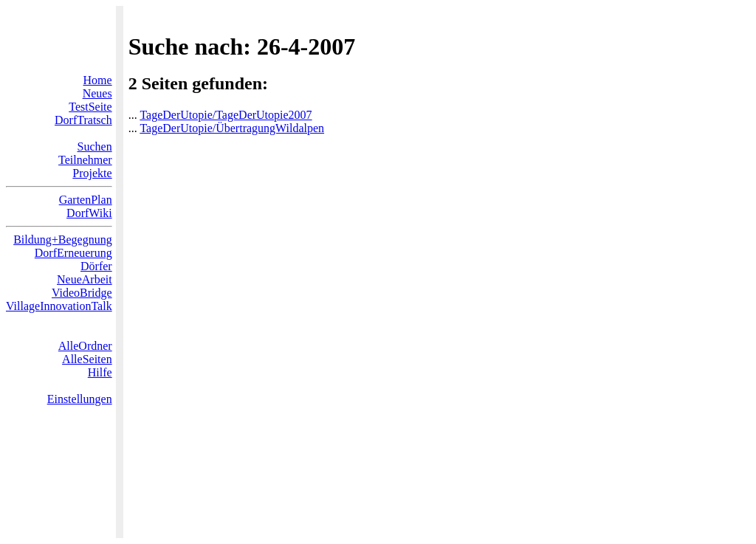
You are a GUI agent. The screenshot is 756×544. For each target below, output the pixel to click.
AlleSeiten (87, 359)
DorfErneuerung (73, 253)
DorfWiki (89, 213)
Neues (97, 93)
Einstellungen (80, 399)
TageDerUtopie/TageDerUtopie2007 (226, 115)
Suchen (95, 147)
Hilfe (100, 372)
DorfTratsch (83, 120)
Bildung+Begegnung (62, 240)
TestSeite (90, 107)
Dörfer (96, 266)
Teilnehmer (85, 160)
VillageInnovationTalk (59, 306)
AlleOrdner (85, 346)
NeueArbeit (85, 279)
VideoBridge (82, 293)
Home (98, 80)
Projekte (92, 173)
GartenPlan (86, 200)
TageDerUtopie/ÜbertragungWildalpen (232, 128)
